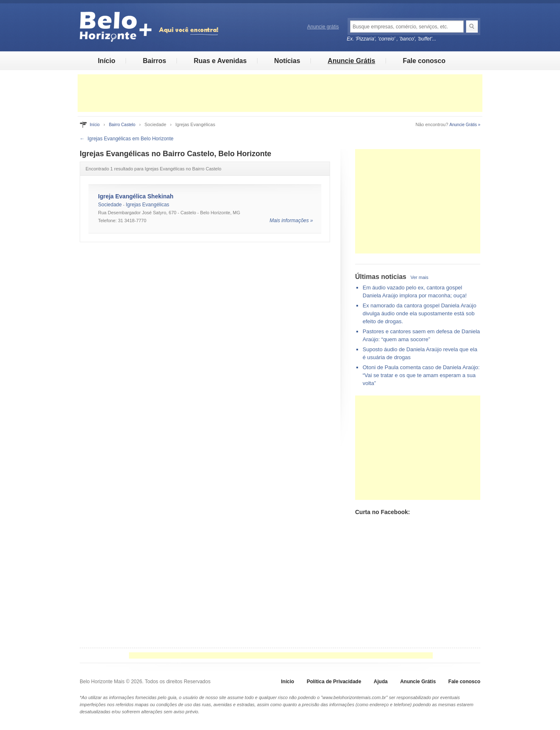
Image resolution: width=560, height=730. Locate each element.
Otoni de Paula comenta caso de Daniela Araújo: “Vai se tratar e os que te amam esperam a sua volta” (421, 375)
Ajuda (381, 682)
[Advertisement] (280, 93)
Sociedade (110, 205)
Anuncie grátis (323, 27)
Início (106, 61)
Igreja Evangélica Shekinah (136, 196)
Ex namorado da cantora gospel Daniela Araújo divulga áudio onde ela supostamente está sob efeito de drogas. (419, 313)
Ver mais (420, 277)
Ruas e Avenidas (220, 61)
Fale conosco (424, 61)
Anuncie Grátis (351, 61)
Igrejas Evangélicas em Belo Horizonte (131, 139)
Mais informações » (291, 221)
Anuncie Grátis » (465, 125)
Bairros (154, 61)
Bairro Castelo (122, 125)
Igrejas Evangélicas (148, 205)
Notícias (287, 61)
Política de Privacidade (334, 682)
